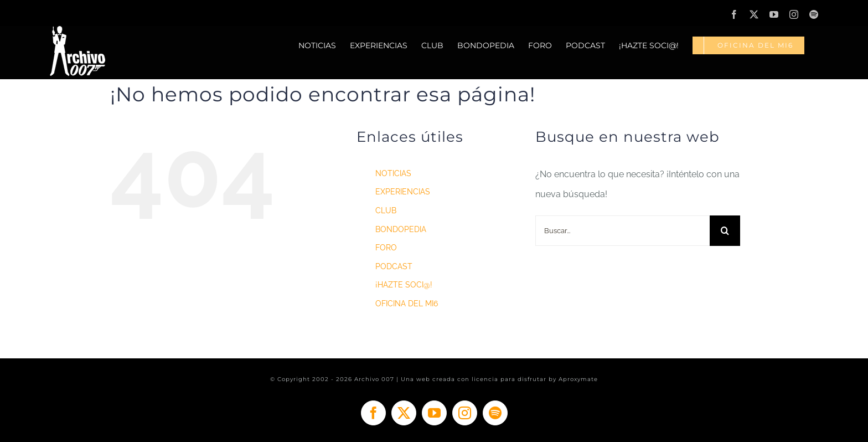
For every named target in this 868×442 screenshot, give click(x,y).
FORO (386, 248)
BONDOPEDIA (401, 229)
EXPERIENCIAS (403, 192)
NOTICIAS (393, 173)
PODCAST (394, 266)
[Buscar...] (622, 231)
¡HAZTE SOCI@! (404, 285)
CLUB (386, 210)
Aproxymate (578, 379)
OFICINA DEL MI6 (407, 304)
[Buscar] (725, 231)
